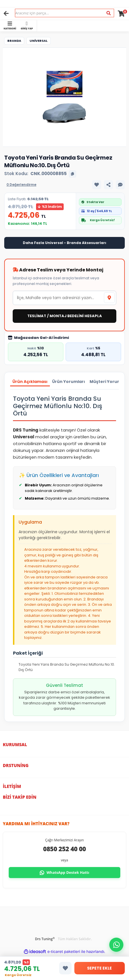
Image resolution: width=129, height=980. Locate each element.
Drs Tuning (45, 939)
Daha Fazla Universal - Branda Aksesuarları (64, 243)
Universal (39, 41)
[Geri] (6, 14)
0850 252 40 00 (64, 849)
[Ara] (108, 13)
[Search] (64, 13)
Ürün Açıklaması (30, 382)
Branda (14, 41)
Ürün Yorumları (69, 382)
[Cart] (121, 14)
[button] (116, 945)
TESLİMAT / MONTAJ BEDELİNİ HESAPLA (65, 316)
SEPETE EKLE (99, 968)
